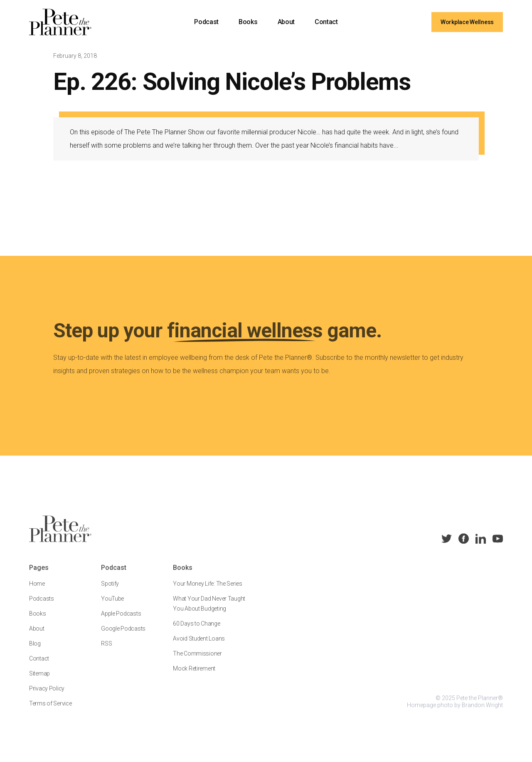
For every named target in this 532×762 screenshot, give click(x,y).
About (286, 22)
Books (248, 22)
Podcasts (42, 605)
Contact (326, 22)
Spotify (110, 590)
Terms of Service (50, 710)
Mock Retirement (194, 675)
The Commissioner (197, 660)
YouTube (112, 605)
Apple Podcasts (121, 620)
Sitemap (39, 680)
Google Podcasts (123, 635)
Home (37, 590)
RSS (106, 650)
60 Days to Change (196, 630)
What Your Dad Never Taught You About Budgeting (209, 610)
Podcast (206, 22)
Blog (35, 650)
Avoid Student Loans (199, 645)
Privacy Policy (47, 695)
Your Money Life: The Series (207, 590)
